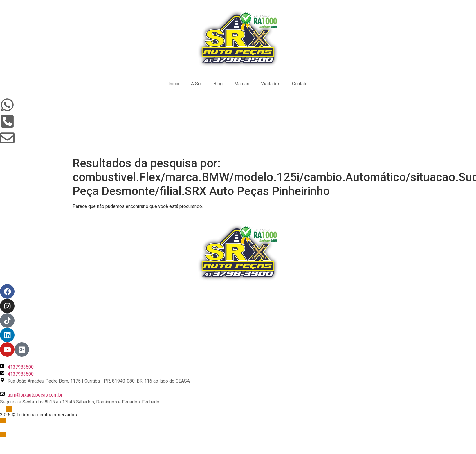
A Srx (196, 84)
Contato (300, 84)
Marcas (242, 84)
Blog (218, 84)
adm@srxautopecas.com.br (35, 395)
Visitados (271, 84)
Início (174, 84)
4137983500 (21, 367)
